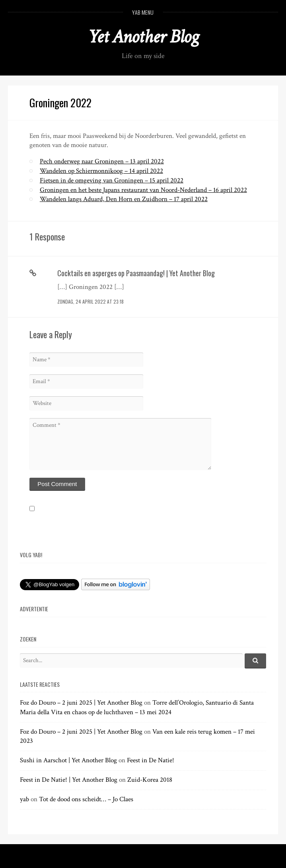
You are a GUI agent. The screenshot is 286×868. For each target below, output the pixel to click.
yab (24, 799)
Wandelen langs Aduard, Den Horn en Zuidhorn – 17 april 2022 (124, 199)
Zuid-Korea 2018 (150, 780)
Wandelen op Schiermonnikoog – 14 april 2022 (101, 171)
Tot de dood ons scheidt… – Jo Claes (86, 799)
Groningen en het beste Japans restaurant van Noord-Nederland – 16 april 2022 (143, 190)
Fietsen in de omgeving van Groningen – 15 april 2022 (112, 180)
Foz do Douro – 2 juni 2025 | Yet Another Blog (81, 703)
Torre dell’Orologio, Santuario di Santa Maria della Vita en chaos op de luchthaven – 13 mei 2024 (137, 707)
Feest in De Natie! (151, 760)
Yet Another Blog (143, 37)
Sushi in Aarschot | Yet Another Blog (68, 760)
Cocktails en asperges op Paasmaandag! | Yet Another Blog (136, 273)
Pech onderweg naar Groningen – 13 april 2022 (102, 161)
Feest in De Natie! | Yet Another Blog (69, 780)
